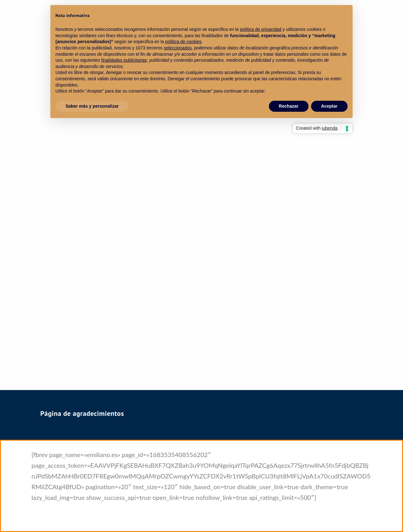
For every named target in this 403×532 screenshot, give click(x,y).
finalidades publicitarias (124, 60)
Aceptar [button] (329, 106)
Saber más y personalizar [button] (92, 106)
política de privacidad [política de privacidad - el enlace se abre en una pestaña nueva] (261, 29)
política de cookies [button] (183, 42)
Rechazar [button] (289, 106)
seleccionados (178, 48)
